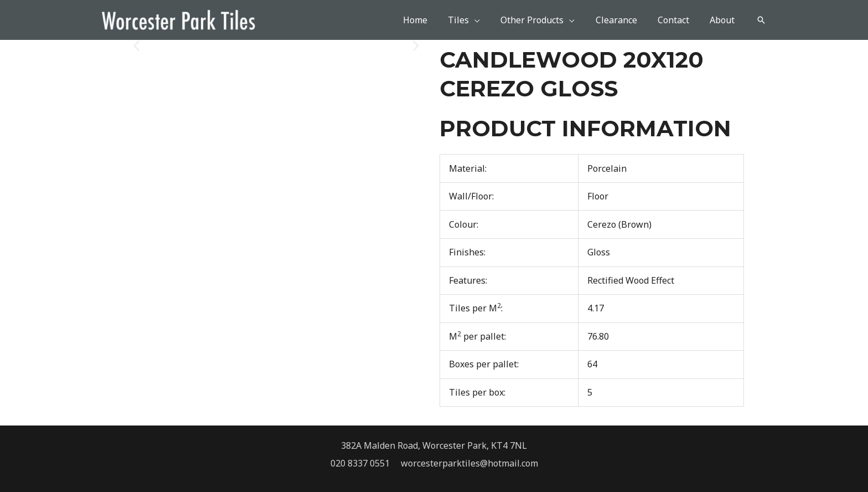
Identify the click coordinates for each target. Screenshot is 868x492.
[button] (761, 20)
